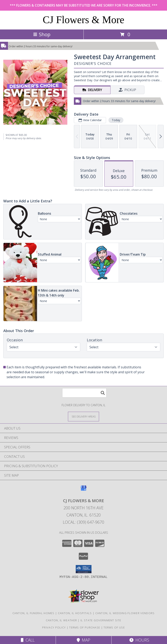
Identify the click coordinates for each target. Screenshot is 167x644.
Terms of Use (114, 627)
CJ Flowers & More (84, 20)
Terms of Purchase (85, 627)
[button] (84, 569)
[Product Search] (84, 393)
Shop (42, 34)
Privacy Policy (54, 627)
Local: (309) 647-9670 (83, 522)
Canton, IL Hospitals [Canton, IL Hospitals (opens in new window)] (75, 613)
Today (116, 120)
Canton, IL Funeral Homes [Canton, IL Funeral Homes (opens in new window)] (33, 613)
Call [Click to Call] (28, 640)
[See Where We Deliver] (83, 416)
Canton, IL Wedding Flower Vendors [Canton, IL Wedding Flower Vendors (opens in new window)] (125, 613)
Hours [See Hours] (139, 640)
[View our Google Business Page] (83, 490)
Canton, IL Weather (61, 620)
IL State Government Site (101, 620)
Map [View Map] (83, 640)
